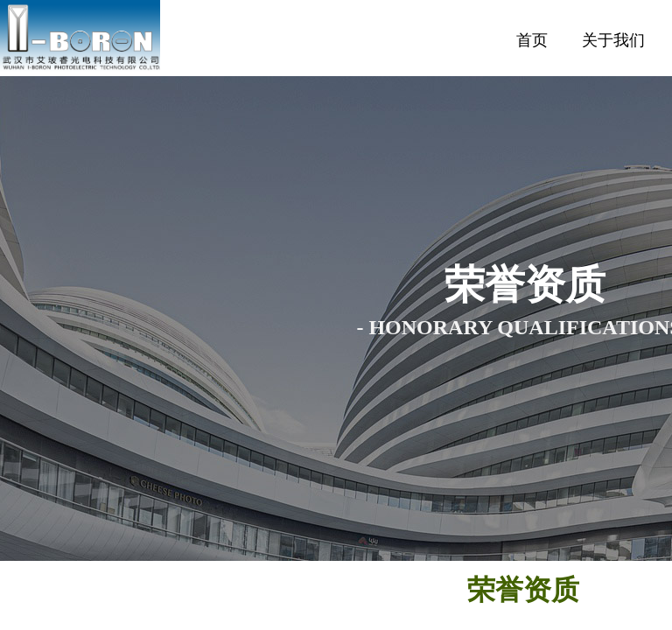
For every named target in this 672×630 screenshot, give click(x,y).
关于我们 (613, 40)
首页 (532, 40)
